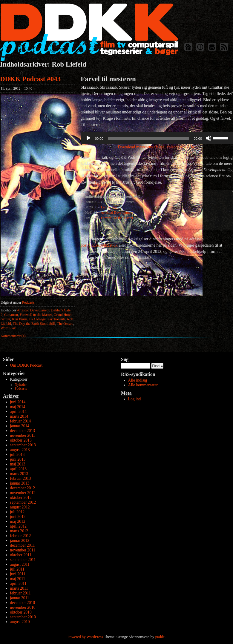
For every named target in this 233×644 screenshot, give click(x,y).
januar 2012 (20, 541)
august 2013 (20, 450)
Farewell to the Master (36, 315)
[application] (157, 138)
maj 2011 (18, 579)
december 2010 (23, 603)
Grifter (5, 319)
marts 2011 (19, 588)
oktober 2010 (21, 612)
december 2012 (23, 488)
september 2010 (23, 617)
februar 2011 (20, 593)
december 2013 (23, 431)
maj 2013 (18, 464)
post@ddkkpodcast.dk (99, 245)
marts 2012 (19, 531)
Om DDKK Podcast (26, 365)
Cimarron (11, 315)
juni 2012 (18, 517)
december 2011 (23, 545)
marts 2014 (19, 416)
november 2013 (23, 435)
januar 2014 (20, 426)
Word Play (8, 328)
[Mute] (209, 138)
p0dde (160, 637)
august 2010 (20, 622)
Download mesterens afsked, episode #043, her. (157, 147)
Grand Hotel (63, 315)
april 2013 (19, 469)
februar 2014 (21, 421)
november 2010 (23, 607)
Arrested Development (33, 310)
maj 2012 (18, 521)
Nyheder (21, 385)
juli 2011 (17, 569)
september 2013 (23, 445)
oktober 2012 (21, 498)
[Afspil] (88, 138)
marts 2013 (19, 474)
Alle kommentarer (143, 385)
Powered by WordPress (85, 637)
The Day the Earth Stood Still (34, 324)
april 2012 (19, 526)
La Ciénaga (37, 319)
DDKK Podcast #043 (30, 79)
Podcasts (28, 302)
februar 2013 (21, 478)
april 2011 (18, 584)
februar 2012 (21, 536)
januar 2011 (20, 598)
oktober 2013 (21, 440)
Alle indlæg (138, 380)
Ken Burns (20, 319)
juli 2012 (17, 512)
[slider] (149, 138)
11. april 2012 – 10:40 (16, 88)
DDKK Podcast (89, 32)
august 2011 (20, 564)
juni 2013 (18, 459)
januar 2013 (20, 483)
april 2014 (19, 412)
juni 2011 (18, 574)
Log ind (135, 399)
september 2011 (23, 560)
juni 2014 (18, 402)
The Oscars (65, 324)
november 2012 (23, 493)
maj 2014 (18, 407)
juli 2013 (17, 455)
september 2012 (23, 502)
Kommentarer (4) (13, 336)
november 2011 (23, 550)
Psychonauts (56, 319)
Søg (125, 359)
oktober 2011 (21, 555)
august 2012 (20, 507)
